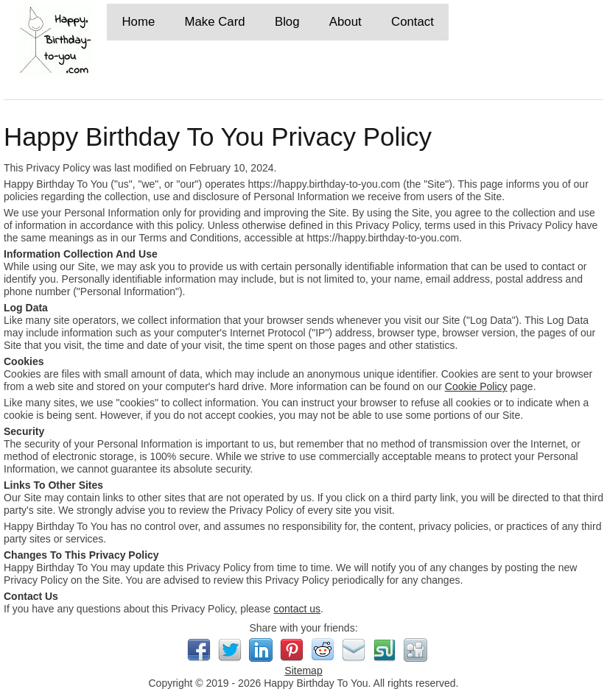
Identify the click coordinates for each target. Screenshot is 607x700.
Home (138, 22)
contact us (297, 609)
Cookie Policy (476, 386)
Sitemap (303, 671)
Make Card (215, 22)
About (345, 22)
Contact (413, 22)
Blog (287, 22)
